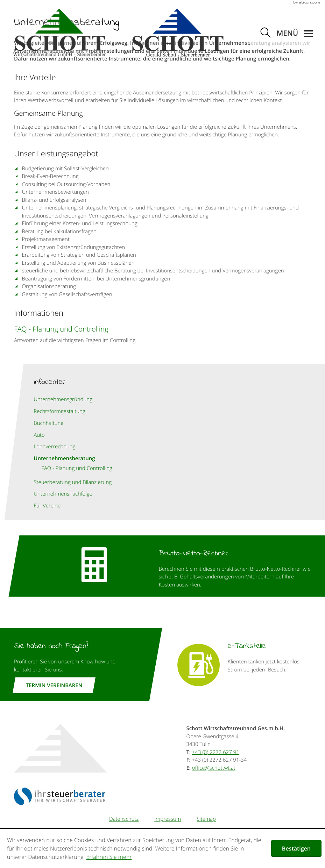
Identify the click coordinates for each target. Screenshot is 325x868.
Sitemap (206, 819)
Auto (39, 435)
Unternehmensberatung (64, 458)
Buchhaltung (48, 423)
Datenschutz (124, 819)
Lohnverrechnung (54, 447)
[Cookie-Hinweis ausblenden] (296, 848)
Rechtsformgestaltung (59, 411)
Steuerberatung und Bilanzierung (73, 482)
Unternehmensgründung (63, 399)
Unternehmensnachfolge (63, 494)
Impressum (168, 819)
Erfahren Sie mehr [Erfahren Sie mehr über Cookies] (109, 857)
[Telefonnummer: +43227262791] (216, 752)
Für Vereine (47, 506)
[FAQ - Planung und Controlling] (162, 334)
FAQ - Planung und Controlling (77, 468)
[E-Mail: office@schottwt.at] (214, 768)
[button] (294, 34)
